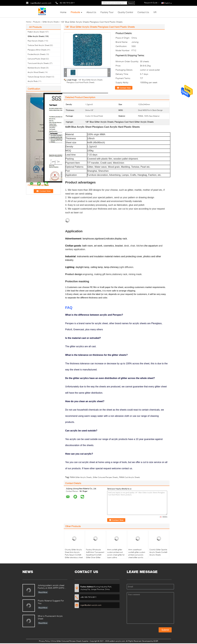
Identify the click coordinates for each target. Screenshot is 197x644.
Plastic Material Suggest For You (51, 602)
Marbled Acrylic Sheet (36, 68)
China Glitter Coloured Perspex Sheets (66, 641)
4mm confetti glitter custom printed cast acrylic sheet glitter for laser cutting (116, 554)
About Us (91, 12)
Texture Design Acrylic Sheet (39, 77)
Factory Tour (107, 12)
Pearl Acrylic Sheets (36, 41)
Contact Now (125, 88)
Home (63, 12)
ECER (156, 641)
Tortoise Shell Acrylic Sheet (38, 45)
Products (75, 12)
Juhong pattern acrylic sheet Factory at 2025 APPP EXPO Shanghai (51, 587)
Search (131, 3)
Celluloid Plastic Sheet (37, 59)
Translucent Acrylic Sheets (38, 63)
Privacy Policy (44, 641)
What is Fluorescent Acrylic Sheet (50, 617)
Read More (43, 592)
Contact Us (143, 12)
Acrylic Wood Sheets (36, 72)
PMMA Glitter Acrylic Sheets (81, 477)
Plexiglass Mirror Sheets (37, 50)
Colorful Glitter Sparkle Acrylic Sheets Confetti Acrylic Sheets (158, 552)
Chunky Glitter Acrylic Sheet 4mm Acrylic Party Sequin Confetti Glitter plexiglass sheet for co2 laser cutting (74, 555)
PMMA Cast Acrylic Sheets (129, 477)
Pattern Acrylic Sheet (36, 32)
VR (155, 12)
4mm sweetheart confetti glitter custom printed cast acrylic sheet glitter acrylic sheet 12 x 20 (137, 555)
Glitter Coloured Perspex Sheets (105, 477)
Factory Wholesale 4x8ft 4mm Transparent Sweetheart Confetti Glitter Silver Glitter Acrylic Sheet (95, 555)
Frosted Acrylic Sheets (37, 54)
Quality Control (125, 12)
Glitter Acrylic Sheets (51, 22)
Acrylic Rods (33, 81)
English (168, 3)
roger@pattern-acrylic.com (41, 3)
